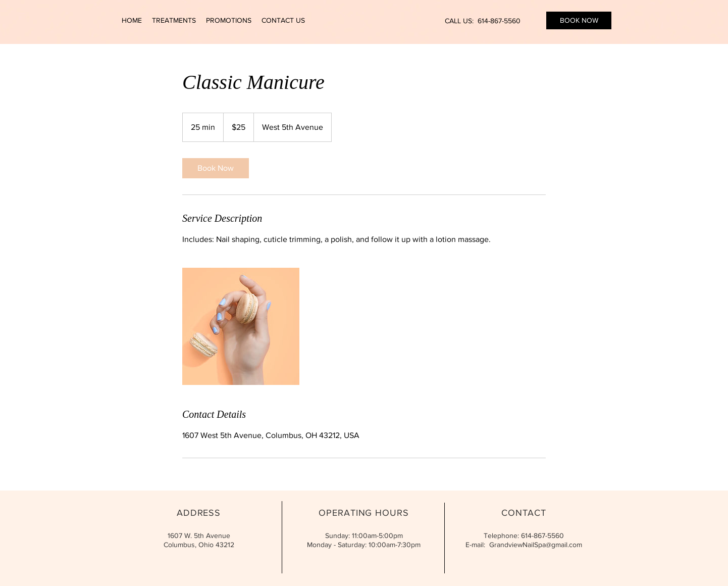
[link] (216, 168)
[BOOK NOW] (579, 20)
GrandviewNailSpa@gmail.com (536, 545)
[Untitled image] (241, 326)
